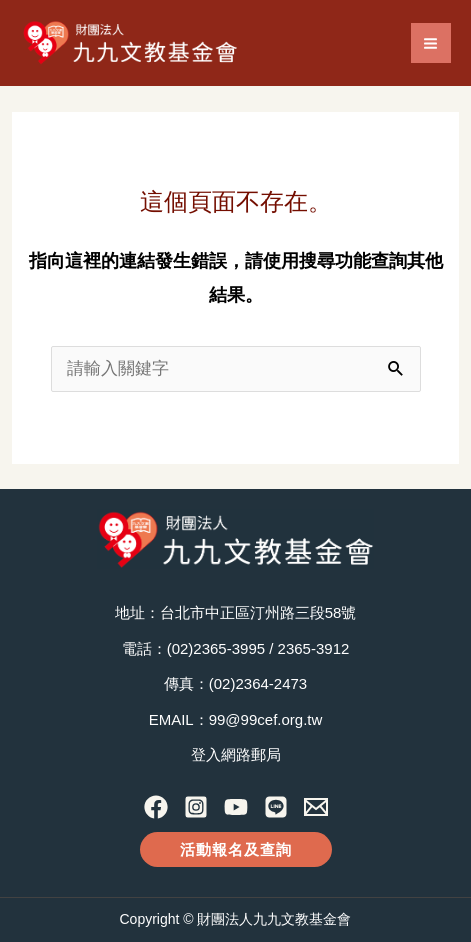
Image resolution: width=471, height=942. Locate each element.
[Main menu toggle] (431, 43)
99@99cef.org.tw (266, 719)
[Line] (276, 807)
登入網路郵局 (236, 754)
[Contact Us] (316, 807)
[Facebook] (156, 807)
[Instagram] (196, 807)
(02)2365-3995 (216, 648)
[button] (236, 849)
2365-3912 (314, 648)
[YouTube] (236, 807)
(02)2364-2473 (258, 683)
